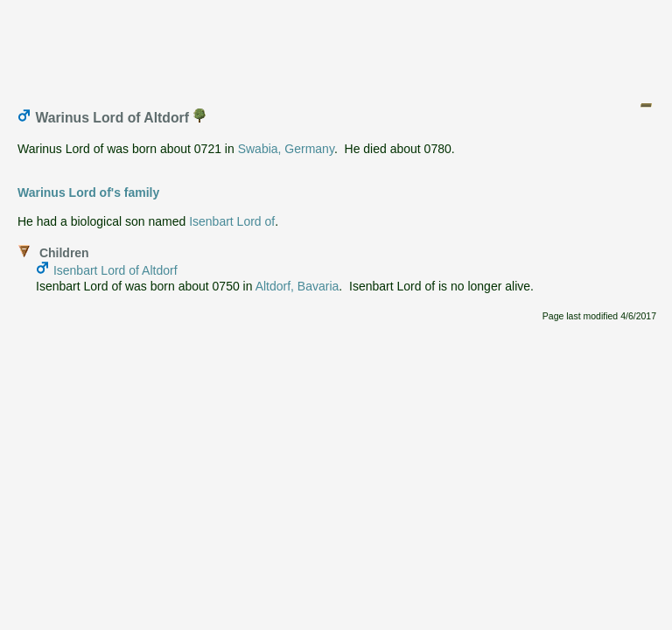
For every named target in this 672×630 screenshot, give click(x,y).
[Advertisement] (337, 46)
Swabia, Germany (286, 149)
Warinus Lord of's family (88, 192)
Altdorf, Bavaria (297, 286)
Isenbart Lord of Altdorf (115, 270)
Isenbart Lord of (232, 221)
